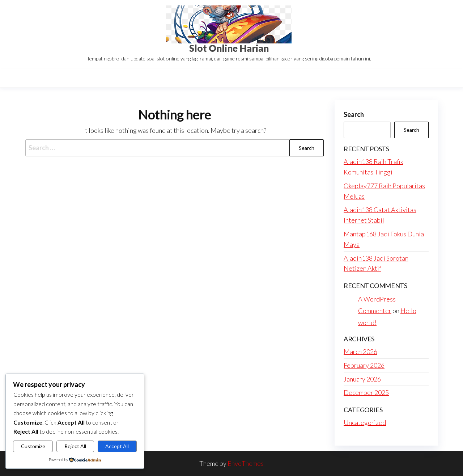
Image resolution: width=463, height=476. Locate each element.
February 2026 (364, 365)
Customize (33, 446)
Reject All (75, 446)
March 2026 (360, 351)
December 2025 (366, 392)
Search (354, 114)
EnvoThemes (246, 463)
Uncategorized (365, 422)
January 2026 (362, 379)
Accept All (117, 446)
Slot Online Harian (229, 48)
